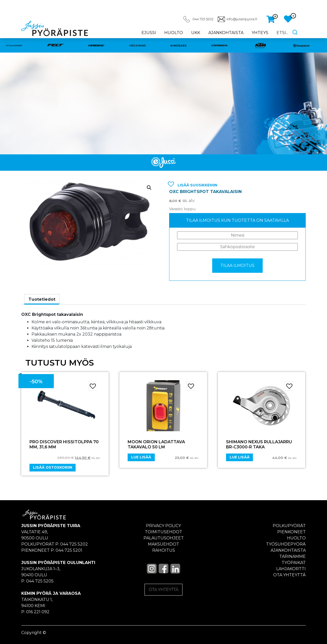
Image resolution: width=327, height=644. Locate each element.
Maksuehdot (163, 544)
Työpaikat (294, 563)
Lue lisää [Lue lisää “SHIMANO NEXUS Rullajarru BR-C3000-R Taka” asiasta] (240, 457)
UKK (196, 33)
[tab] (42, 299)
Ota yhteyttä (289, 575)
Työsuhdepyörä (286, 544)
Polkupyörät (289, 526)
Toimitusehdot (163, 532)
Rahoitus (164, 550)
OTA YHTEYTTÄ (163, 590)
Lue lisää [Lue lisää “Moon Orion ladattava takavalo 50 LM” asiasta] (141, 457)
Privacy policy (163, 526)
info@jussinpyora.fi (242, 19)
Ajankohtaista (226, 33)
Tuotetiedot (42, 299)
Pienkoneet (292, 532)
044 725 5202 (203, 19)
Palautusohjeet (164, 538)
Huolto (174, 33)
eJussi (149, 33)
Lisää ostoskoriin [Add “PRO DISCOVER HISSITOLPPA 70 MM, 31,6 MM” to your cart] (53, 467)
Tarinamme (293, 556)
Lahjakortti (291, 569)
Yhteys (260, 33)
